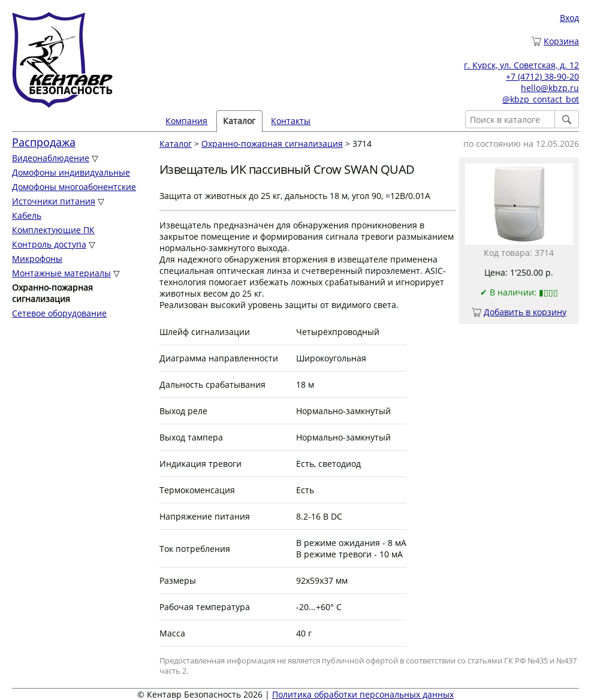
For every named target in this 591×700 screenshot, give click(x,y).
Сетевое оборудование (59, 313)
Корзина (561, 41)
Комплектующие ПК (53, 230)
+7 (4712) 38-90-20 (542, 76)
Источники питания (54, 201)
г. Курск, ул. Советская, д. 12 (521, 65)
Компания (186, 121)
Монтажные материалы (61, 273)
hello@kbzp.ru (550, 88)
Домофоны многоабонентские (74, 187)
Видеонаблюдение (51, 158)
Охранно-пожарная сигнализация (272, 144)
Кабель (27, 215)
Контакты (291, 121)
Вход (569, 18)
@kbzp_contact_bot (541, 99)
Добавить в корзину (525, 312)
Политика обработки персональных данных (363, 694)
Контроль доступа (49, 244)
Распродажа (44, 142)
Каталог (239, 121)
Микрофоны (37, 259)
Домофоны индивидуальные (71, 172)
